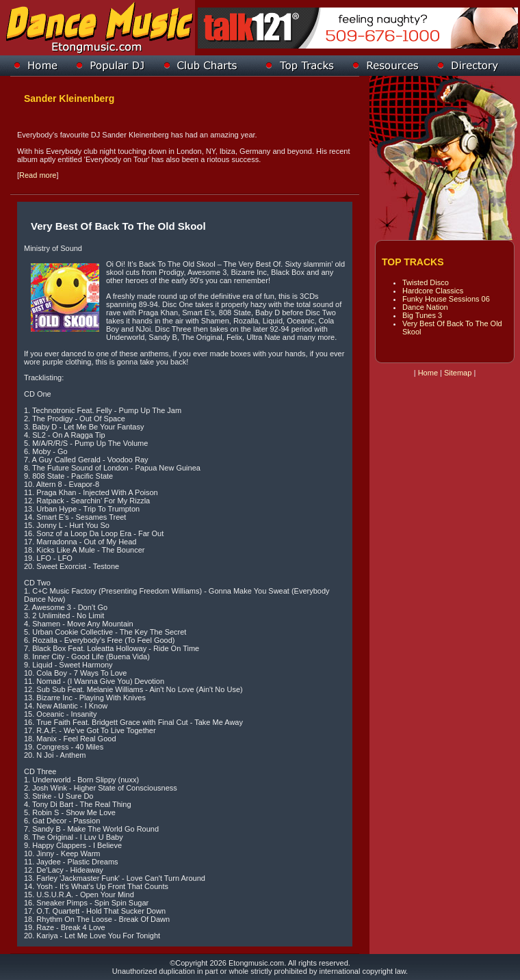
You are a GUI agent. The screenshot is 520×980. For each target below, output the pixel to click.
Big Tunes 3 (422, 315)
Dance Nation (425, 307)
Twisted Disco (426, 282)
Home (428, 373)
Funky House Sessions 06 (446, 299)
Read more (38, 175)
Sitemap (458, 373)
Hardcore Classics (433, 291)
